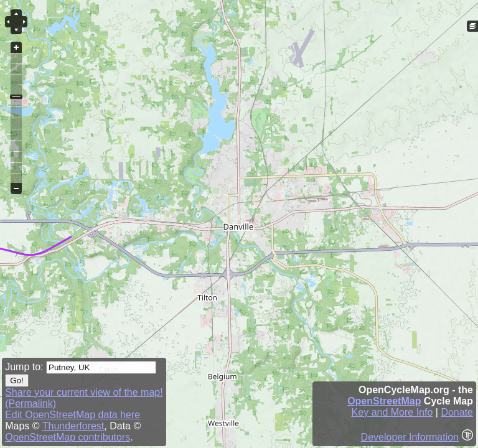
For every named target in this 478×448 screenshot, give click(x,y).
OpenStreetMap (384, 401)
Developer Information (410, 437)
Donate (457, 412)
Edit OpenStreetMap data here (73, 415)
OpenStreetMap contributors (68, 437)
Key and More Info (392, 412)
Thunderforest (73, 426)
